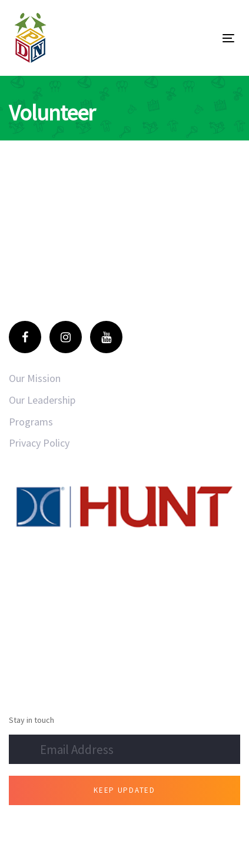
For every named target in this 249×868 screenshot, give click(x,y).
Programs (31, 422)
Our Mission (35, 378)
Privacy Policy (39, 443)
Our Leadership (42, 400)
